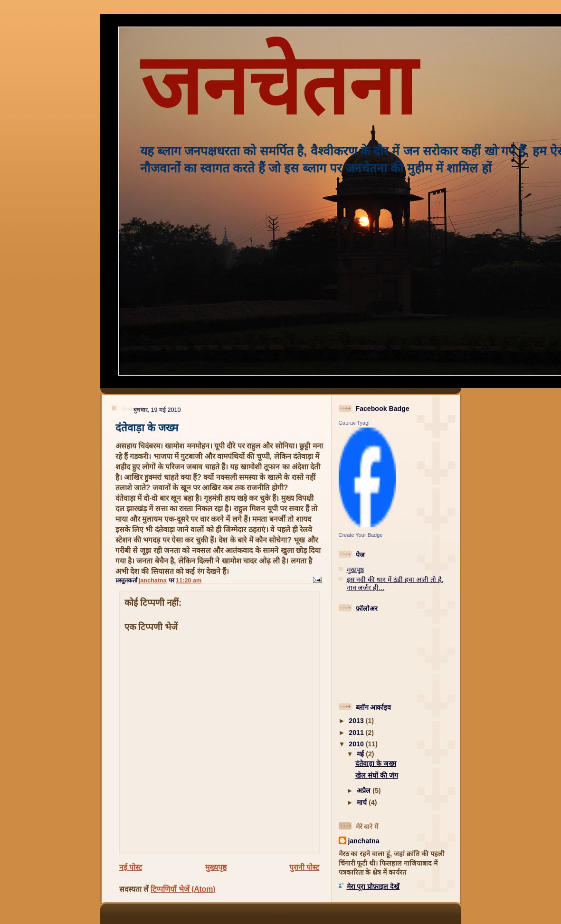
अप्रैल (365, 791)
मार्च (363, 802)
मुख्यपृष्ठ (216, 867)
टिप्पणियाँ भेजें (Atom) (183, 889)
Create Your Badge (361, 535)
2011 (357, 733)
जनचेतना (278, 86)
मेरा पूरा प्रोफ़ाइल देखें (373, 886)
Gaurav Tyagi (354, 423)
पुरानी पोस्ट (304, 867)
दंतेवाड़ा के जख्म (376, 763)
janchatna (364, 841)
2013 (357, 721)
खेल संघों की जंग (377, 775)
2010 (357, 744)
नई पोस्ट (131, 867)
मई (361, 754)
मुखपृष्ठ (355, 570)
